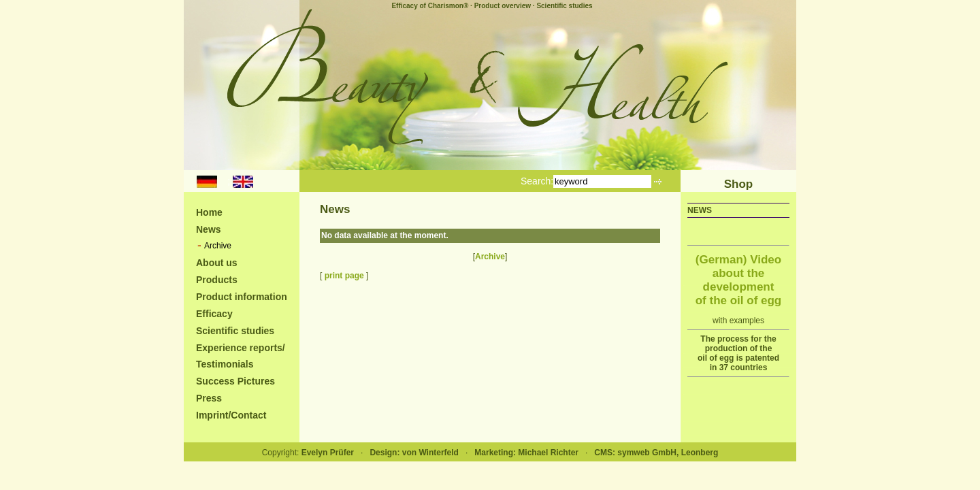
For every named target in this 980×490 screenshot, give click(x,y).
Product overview (503, 6)
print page (344, 276)
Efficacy (214, 314)
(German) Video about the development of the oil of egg (739, 280)
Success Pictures (235, 381)
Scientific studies (564, 6)
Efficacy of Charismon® (430, 6)
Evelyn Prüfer (328, 453)
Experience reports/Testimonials (241, 356)
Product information (242, 297)
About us (217, 263)
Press (209, 398)
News (209, 229)
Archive (218, 246)
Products (217, 280)
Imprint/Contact (231, 415)
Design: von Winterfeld (414, 453)
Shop (739, 184)
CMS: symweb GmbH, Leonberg (656, 453)
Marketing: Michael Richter (526, 453)
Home (209, 212)
